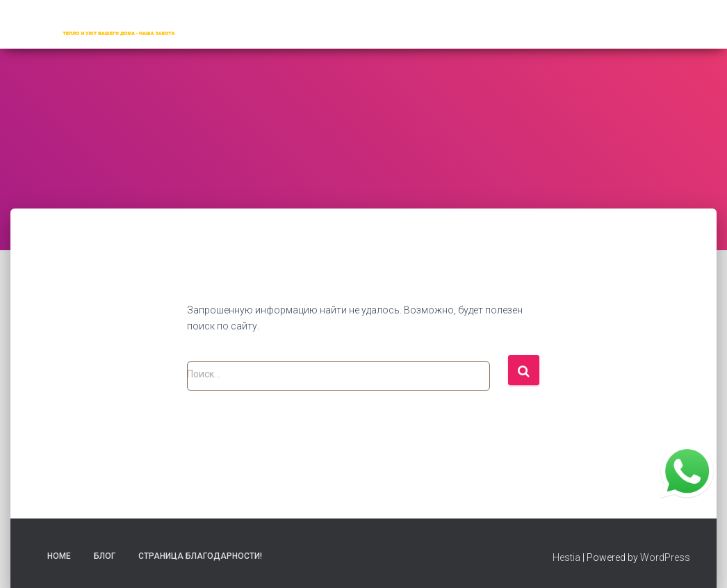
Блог (105, 556)
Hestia (566, 557)
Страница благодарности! (200, 556)
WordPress (665, 557)
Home (59, 556)
